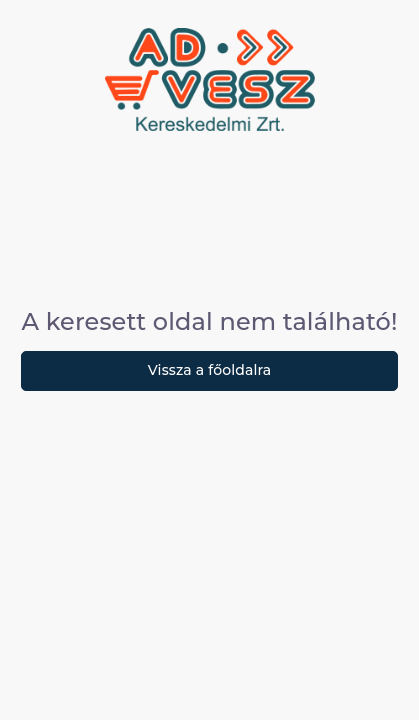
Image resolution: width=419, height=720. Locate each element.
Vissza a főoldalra (210, 370)
